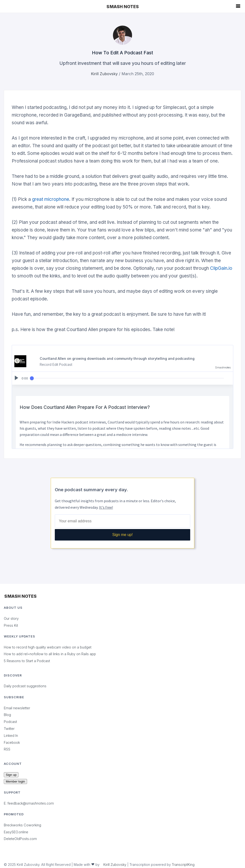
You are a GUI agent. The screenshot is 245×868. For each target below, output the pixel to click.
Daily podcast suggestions (25, 686)
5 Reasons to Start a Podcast (27, 661)
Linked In (11, 736)
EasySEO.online (16, 832)
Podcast (10, 722)
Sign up (11, 775)
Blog (7, 715)
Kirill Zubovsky (104, 74)
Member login (15, 781)
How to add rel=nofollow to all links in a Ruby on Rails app (50, 654)
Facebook (12, 742)
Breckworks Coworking (22, 825)
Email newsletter (17, 708)
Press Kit (11, 625)
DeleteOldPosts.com (20, 839)
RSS (7, 749)
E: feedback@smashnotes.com (29, 803)
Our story (11, 618)
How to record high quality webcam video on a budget (48, 647)
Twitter (9, 729)
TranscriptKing (183, 865)
